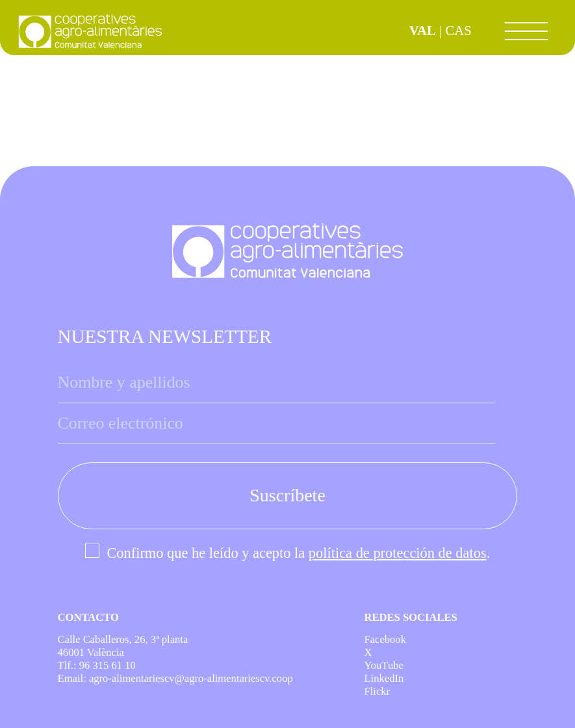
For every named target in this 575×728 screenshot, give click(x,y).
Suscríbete (287, 495)
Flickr (377, 691)
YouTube (383, 665)
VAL (423, 31)
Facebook (385, 639)
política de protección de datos (398, 553)
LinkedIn (384, 678)
